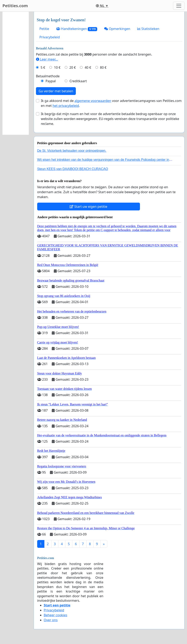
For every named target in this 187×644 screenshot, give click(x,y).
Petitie (44, 29)
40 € (88, 67)
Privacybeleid (50, 37)
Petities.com (15, 6)
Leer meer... (47, 59)
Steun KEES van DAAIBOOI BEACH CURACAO (73, 169)
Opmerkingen (117, 29)
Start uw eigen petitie (88, 207)
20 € (73, 67)
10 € (57, 67)
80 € (103, 67)
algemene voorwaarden (93, 101)
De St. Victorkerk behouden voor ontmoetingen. (72, 151)
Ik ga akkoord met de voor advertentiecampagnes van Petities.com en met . (111, 103)
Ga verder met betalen (56, 91)
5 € (43, 67)
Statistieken (148, 29)
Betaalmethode (48, 76)
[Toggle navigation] (179, 6)
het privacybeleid (66, 106)
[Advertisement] (16, 73)
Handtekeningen (77, 29)
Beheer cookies (56, 615)
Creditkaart (78, 81)
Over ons (51, 620)
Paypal (51, 81)
